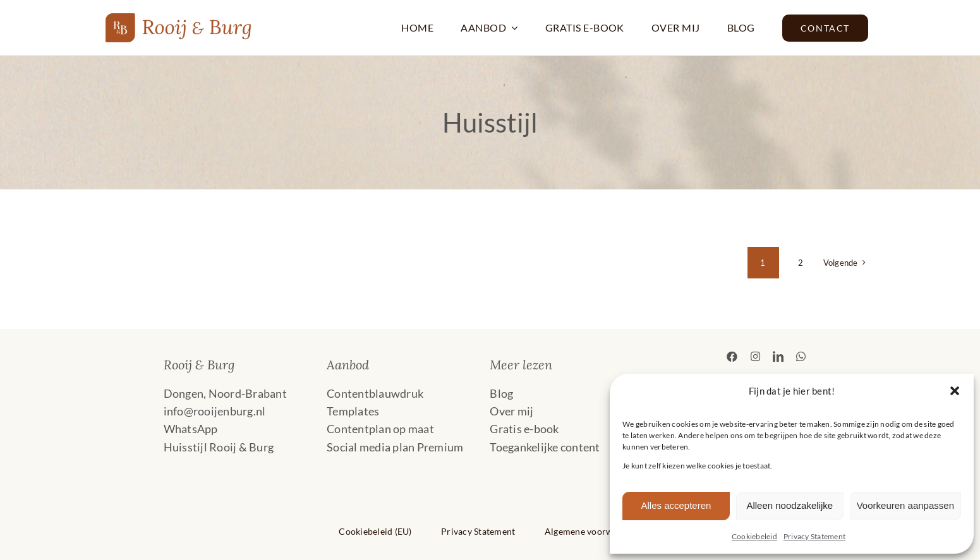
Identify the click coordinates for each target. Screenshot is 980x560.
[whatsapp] (801, 356)
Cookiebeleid (754, 536)
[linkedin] (778, 356)
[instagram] (755, 356)
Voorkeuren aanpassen (905, 505)
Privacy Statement (814, 536)
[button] (955, 391)
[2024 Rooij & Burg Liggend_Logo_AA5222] (179, 19)
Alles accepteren (676, 505)
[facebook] (732, 356)
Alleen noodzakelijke (789, 505)
